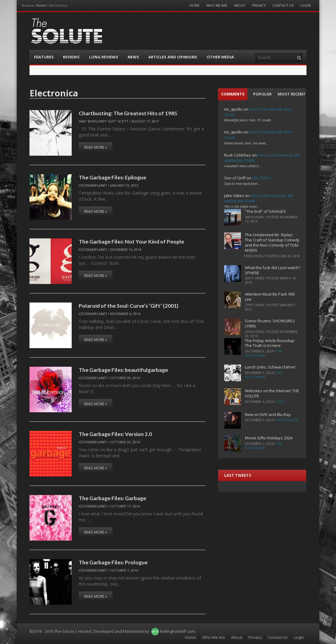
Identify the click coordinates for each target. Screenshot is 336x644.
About (240, 5)
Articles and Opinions (173, 57)
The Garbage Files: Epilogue (112, 177)
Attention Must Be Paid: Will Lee (270, 297)
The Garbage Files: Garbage (112, 498)
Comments (233, 94)
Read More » (96, 147)
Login (305, 5)
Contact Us (283, 5)
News (133, 57)
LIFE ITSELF (262, 178)
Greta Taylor (287, 420)
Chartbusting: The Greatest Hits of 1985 (128, 113)
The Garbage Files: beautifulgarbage (123, 370)
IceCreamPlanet (93, 185)
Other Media (220, 57)
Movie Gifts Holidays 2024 (269, 438)
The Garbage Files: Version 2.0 (115, 434)
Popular (262, 94)
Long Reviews (104, 57)
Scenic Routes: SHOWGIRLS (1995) (270, 323)
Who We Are (217, 5)
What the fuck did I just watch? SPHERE (273, 270)
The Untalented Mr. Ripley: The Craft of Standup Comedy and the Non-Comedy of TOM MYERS (272, 242)
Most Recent (292, 94)
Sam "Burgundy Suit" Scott (104, 121)
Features (44, 57)
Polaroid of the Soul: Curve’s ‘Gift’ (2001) (129, 306)
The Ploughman (264, 353)
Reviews (71, 57)
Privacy (259, 5)
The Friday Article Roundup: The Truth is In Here (270, 343)
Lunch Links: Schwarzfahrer (270, 367)
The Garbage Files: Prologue (113, 562)
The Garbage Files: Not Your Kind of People (131, 241)
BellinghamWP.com (178, 631)
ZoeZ (281, 402)
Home (41, 5)
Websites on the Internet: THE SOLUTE (272, 393)
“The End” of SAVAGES (265, 211)
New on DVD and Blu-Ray (268, 414)
